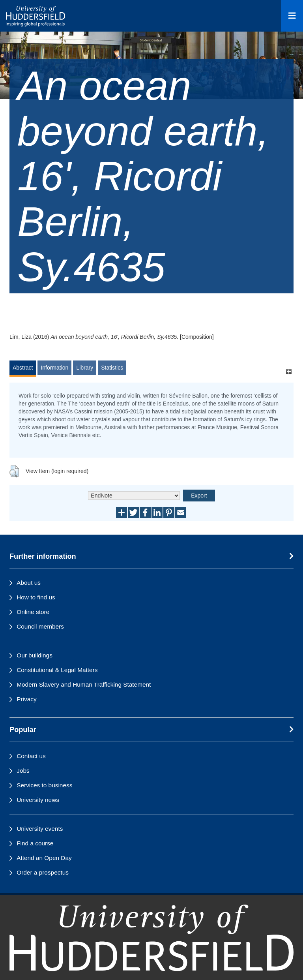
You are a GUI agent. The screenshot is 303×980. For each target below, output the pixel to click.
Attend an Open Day (44, 858)
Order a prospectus (43, 872)
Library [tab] (85, 368)
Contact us (31, 756)
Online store (33, 612)
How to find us (36, 597)
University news (38, 800)
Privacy (26, 699)
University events (40, 829)
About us (29, 583)
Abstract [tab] (23, 368)
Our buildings (35, 655)
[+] (289, 371)
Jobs (23, 771)
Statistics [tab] (112, 368)
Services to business (44, 785)
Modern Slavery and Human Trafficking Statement (84, 684)
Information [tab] (54, 368)
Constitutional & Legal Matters (57, 670)
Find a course (35, 843)
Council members (40, 626)
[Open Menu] (292, 16)
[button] (14, 471)
